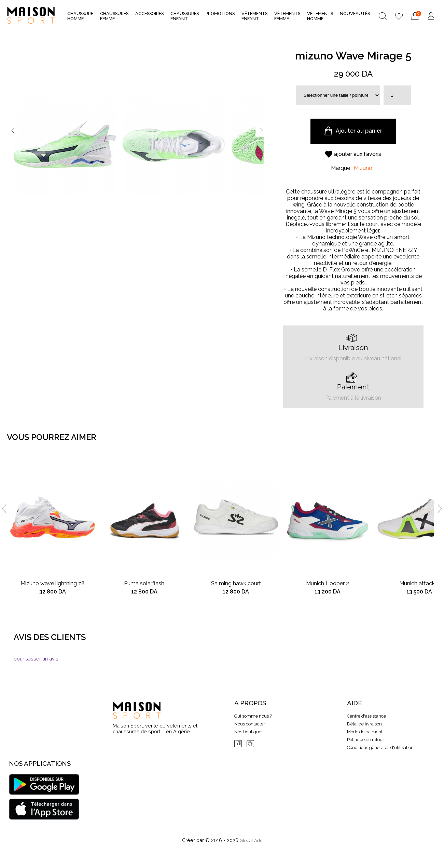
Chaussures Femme (114, 16)
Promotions (220, 14)
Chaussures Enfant (185, 16)
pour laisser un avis (36, 659)
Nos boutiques (249, 732)
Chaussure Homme (80, 16)
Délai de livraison (364, 724)
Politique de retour (366, 740)
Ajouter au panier (353, 131)
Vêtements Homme (320, 16)
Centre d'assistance (366, 716)
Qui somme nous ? (253, 716)
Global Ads (251, 840)
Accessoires (149, 16)
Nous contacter (250, 724)
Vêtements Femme (287, 16)
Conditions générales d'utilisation (380, 747)
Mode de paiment (365, 732)
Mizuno (363, 168)
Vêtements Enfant (254, 16)
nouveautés (355, 14)
